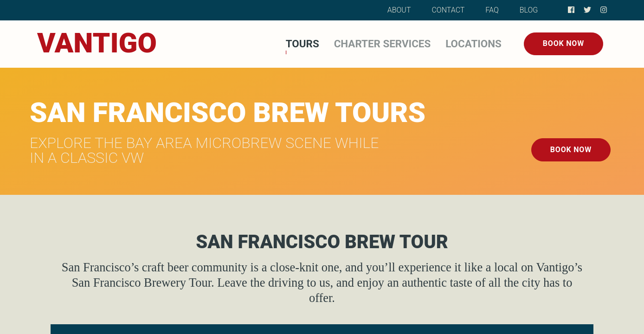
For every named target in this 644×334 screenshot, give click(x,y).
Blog (529, 10)
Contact (448, 10)
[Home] (97, 44)
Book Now (563, 43)
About (399, 10)
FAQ (492, 10)
